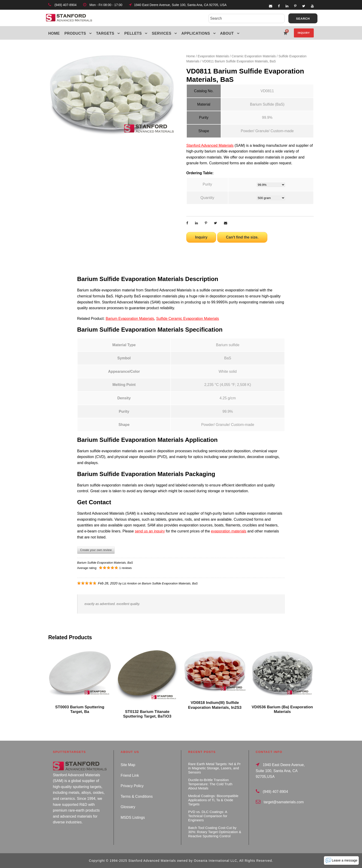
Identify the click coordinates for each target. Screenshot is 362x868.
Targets (105, 33)
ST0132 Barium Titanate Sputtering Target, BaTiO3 (147, 714)
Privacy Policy (132, 786)
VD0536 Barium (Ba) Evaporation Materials (282, 709)
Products (75, 33)
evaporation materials (229, 531)
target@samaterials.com (284, 802)
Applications (196, 33)
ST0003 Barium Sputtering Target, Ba (80, 709)
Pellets (133, 33)
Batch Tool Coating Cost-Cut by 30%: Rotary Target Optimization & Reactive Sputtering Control (215, 832)
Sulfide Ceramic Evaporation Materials (187, 319)
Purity (207, 184)
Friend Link (130, 775)
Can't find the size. (242, 237)
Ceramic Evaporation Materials (254, 56)
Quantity (207, 198)
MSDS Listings (133, 818)
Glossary (128, 807)
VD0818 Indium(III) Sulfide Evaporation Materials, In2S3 (215, 705)
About (227, 33)
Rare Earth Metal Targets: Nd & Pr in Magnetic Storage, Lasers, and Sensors (214, 768)
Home (54, 33)
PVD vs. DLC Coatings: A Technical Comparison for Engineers (208, 816)
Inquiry (304, 33)
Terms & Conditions (137, 796)
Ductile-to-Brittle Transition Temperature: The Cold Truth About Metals (210, 784)
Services (162, 33)
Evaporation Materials (213, 56)
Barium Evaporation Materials (130, 319)
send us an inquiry (150, 531)
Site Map (128, 765)
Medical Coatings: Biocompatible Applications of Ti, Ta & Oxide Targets (213, 800)
